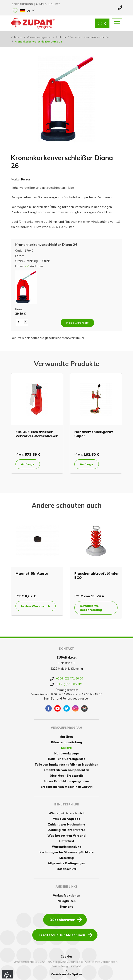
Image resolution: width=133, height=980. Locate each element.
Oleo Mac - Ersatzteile (67, 776)
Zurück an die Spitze (66, 973)
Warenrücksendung (67, 847)
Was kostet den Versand (66, 836)
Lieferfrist (67, 841)
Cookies (67, 956)
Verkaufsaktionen (67, 895)
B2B (58, 4)
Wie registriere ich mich (67, 813)
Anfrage (28, 464)
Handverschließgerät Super (94, 434)
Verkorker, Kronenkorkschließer (90, 37)
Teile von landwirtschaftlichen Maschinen (66, 764)
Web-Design (61, 966)
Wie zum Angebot (66, 819)
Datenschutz (67, 869)
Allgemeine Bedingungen (66, 863)
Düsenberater (66, 919)
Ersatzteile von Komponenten (66, 770)
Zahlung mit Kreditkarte (67, 830)
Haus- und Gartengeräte (67, 759)
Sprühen (66, 737)
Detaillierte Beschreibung (91, 608)
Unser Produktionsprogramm (66, 781)
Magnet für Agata (32, 573)
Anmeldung (44, 4)
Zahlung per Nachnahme (66, 824)
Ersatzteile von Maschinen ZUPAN (67, 787)
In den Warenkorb (36, 606)
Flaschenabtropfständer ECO (97, 575)
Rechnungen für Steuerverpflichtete (66, 852)
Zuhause (17, 37)
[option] (37, 423)
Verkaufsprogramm (39, 37)
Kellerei (61, 37)
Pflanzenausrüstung (66, 742)
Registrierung (23, 4)
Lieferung (66, 858)
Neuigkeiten (67, 901)
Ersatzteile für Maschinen (66, 935)
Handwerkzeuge (66, 753)
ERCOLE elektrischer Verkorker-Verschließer (37, 434)
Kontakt (66, 907)
